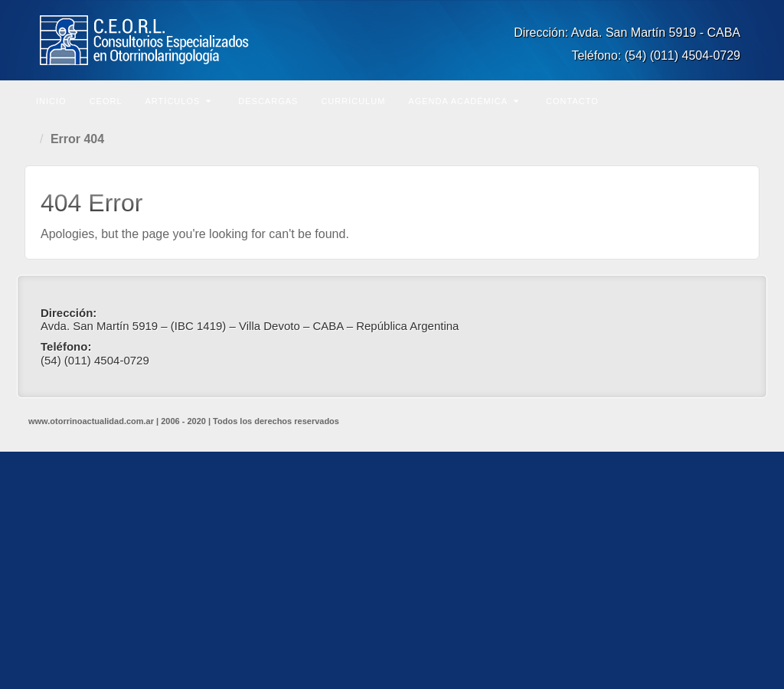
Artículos (179, 101)
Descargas (268, 101)
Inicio (51, 101)
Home (32, 139)
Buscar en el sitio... (746, 100)
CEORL (106, 101)
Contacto (572, 101)
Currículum (353, 101)
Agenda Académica (464, 101)
